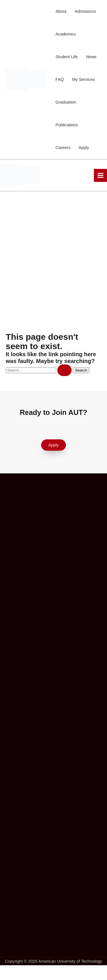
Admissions (85, 11)
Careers (63, 148)
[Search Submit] (64, 370)
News (91, 57)
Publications (67, 125)
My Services (83, 79)
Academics (66, 34)
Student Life (67, 57)
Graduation (66, 102)
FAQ (60, 79)
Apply (84, 148)
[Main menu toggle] (100, 175)
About (61, 11)
